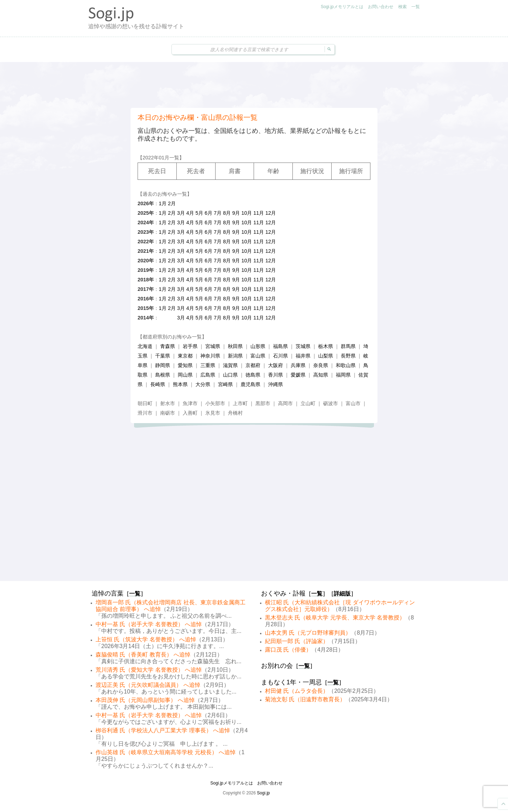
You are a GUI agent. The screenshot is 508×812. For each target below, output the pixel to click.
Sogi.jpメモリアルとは (342, 7)
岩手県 (190, 346)
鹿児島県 (250, 384)
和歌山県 (346, 365)
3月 (181, 213)
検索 (403, 7)
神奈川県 (210, 356)
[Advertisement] (254, 85)
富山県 (258, 356)
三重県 (208, 365)
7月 (218, 213)
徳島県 (253, 375)
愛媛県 (298, 375)
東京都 (185, 356)
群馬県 (348, 346)
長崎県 (158, 384)
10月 (247, 213)
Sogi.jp (263, 793)
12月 (271, 213)
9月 (236, 213)
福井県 (303, 356)
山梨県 (326, 356)
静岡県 (163, 365)
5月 (199, 213)
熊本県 (180, 384)
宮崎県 (225, 384)
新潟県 (235, 356)
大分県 (203, 384)
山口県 (230, 375)
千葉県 (163, 356)
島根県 (163, 375)
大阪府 (276, 365)
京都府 (253, 365)
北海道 (145, 346)
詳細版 (342, 594)
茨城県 (303, 346)
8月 (227, 213)
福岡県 (343, 375)
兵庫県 (298, 365)
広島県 (208, 375)
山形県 (258, 346)
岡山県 (185, 375)
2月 (172, 203)
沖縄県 (276, 384)
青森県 (168, 346)
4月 (190, 213)
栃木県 (326, 346)
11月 (259, 213)
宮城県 (213, 346)
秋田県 (235, 346)
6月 (208, 213)
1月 (163, 203)
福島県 (280, 346)
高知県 (321, 375)
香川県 (276, 375)
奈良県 (321, 365)
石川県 (280, 356)
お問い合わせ (381, 7)
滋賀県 (230, 365)
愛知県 (185, 365)
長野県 (348, 356)
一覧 (416, 7)
